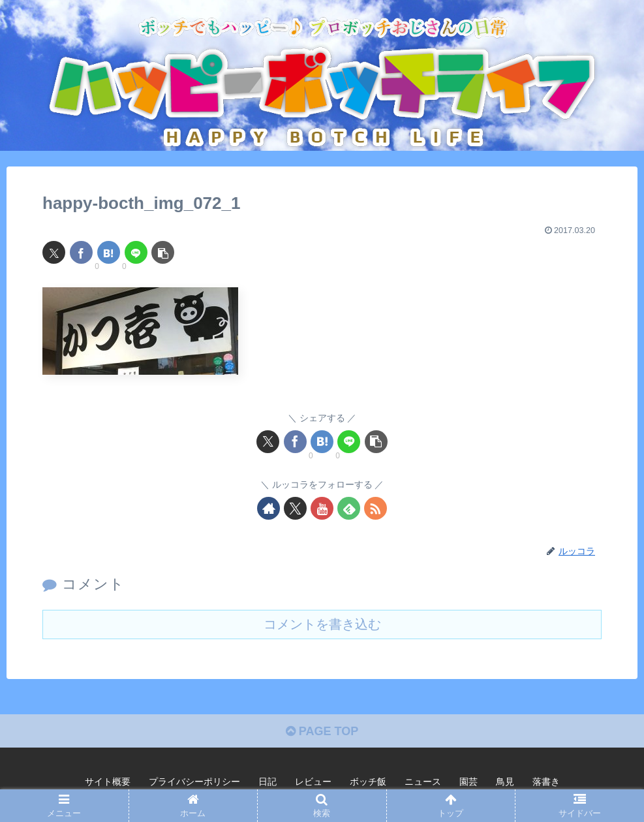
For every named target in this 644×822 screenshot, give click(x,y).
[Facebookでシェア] (81, 252)
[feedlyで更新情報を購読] (349, 508)
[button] (163, 252)
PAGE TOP (322, 731)
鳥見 (505, 782)
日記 (268, 782)
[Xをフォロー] (295, 508)
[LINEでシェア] (136, 252)
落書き (546, 782)
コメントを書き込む (322, 624)
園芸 (468, 782)
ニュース (423, 782)
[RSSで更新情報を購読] (376, 508)
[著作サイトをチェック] (268, 508)
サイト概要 (108, 782)
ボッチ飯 (368, 782)
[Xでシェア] (54, 252)
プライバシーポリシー (194, 782)
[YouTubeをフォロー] (322, 508)
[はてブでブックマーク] (109, 252)
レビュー (313, 782)
